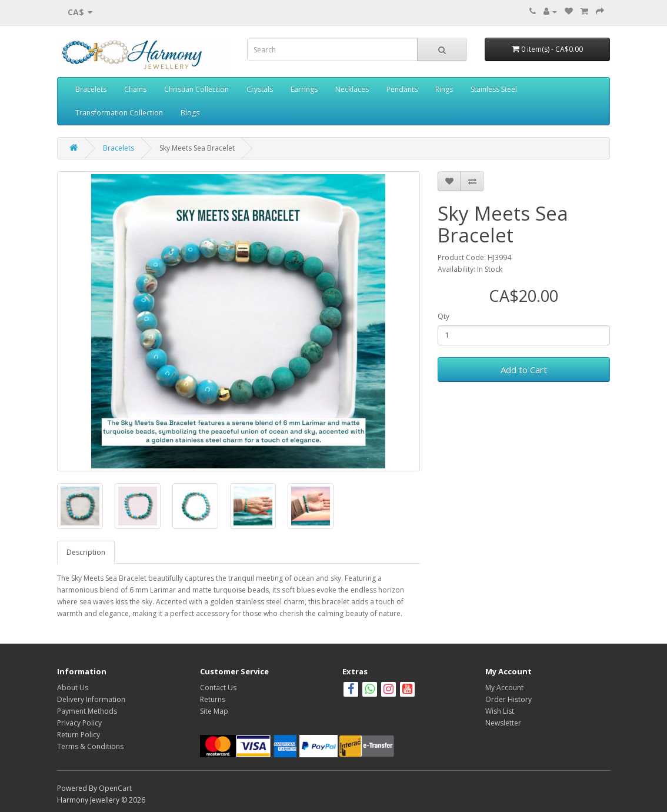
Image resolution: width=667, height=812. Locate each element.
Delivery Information (91, 699)
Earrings (304, 89)
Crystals (260, 89)
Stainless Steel (494, 89)
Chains (135, 89)
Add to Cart (524, 370)
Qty (443, 316)
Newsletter (503, 723)
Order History (508, 699)
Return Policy (79, 735)
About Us (73, 688)
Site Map (214, 711)
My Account (504, 688)
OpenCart (115, 788)
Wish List (500, 711)
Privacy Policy (79, 723)
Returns (213, 699)
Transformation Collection (119, 113)
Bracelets (91, 89)
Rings (444, 89)
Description (86, 552)
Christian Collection (196, 89)
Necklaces (352, 89)
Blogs (190, 113)
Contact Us (218, 688)
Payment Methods (87, 711)
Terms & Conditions (90, 746)
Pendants (402, 89)
